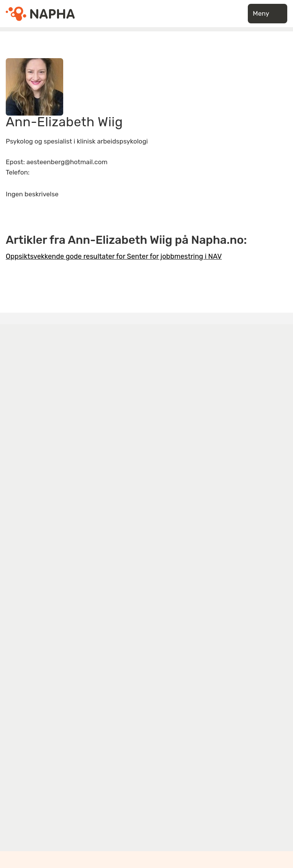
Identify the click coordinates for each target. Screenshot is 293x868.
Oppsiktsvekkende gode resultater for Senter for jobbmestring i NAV (114, 256)
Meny (268, 14)
